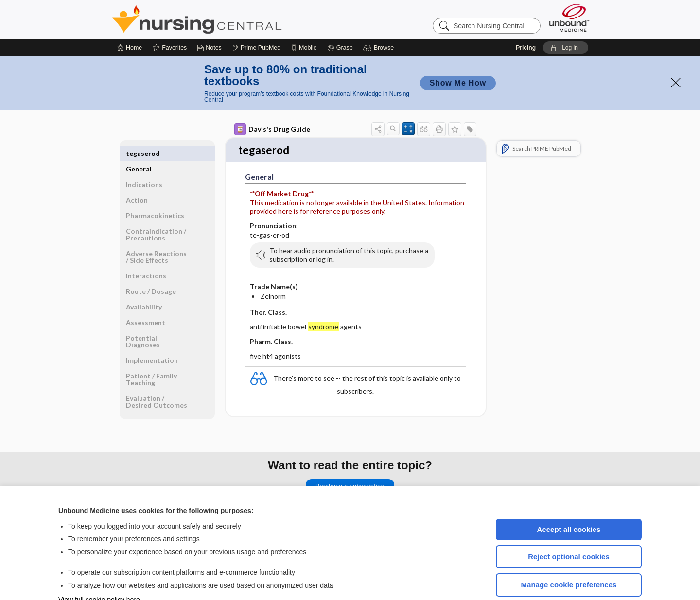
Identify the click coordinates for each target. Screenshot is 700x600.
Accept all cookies (569, 500)
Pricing (526, 18)
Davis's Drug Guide (272, 100)
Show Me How (458, 54)
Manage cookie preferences (569, 556)
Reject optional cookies (569, 527)
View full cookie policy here (99, 570)
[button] (380, 18)
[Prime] (256, 18)
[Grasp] (340, 18)
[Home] (130, 18)
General (139, 124)
